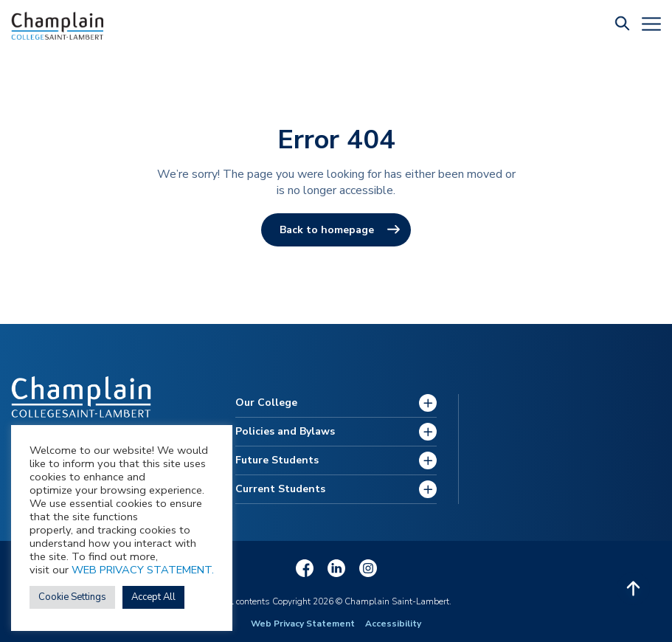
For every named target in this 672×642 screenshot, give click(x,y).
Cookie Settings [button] (72, 597)
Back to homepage (327, 230)
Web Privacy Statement (303, 624)
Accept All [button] (153, 597)
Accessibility (393, 624)
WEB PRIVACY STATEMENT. (143, 570)
